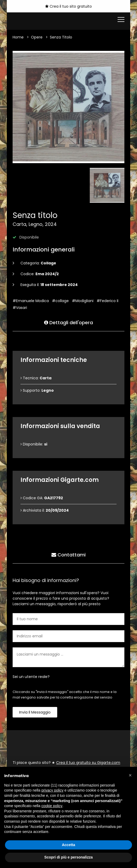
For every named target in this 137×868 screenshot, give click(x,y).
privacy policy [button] (52, 790)
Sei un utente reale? (31, 677)
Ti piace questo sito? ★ (66, 763)
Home (18, 37)
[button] (130, 775)
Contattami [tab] (68, 554)
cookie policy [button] (52, 806)
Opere (37, 37)
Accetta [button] (69, 845)
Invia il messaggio (35, 712)
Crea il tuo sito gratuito (68, 6)
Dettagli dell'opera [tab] (68, 322)
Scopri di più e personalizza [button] (68, 857)
